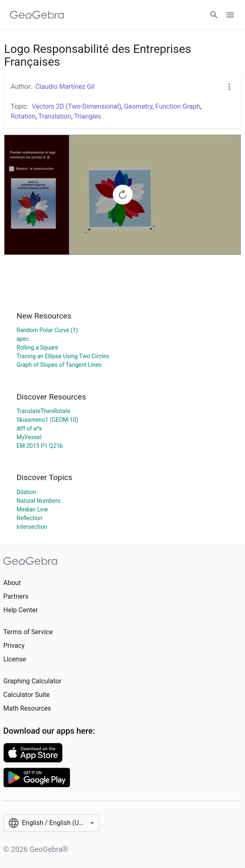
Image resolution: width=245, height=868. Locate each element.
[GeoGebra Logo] (37, 15)
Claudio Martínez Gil (65, 87)
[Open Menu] (230, 15)
